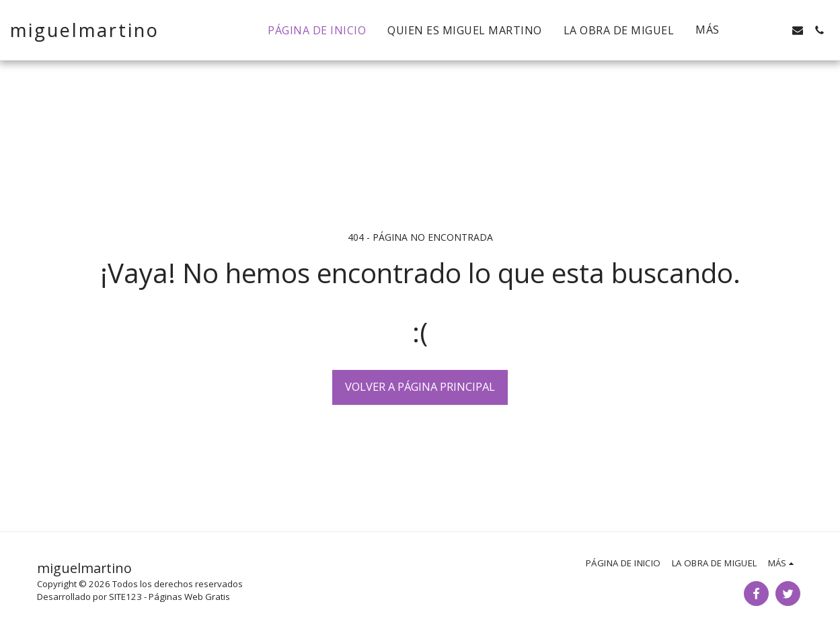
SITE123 (125, 597)
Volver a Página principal (420, 386)
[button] (755, 30)
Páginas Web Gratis (189, 597)
